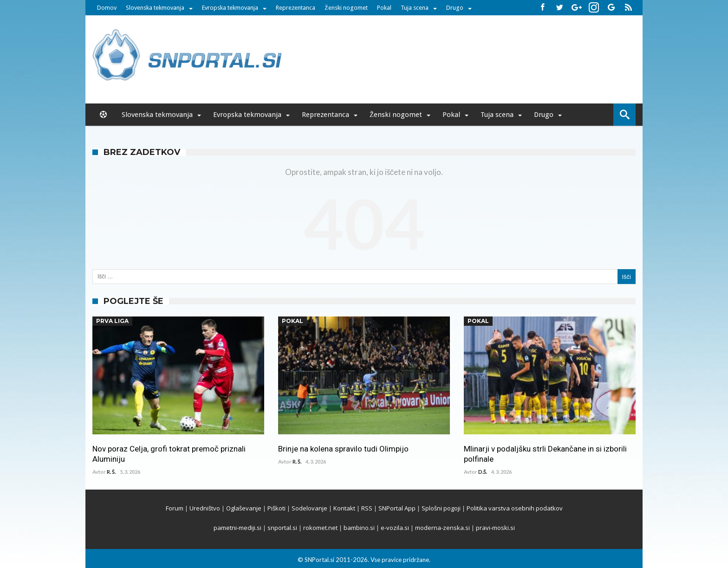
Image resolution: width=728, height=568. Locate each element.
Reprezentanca (296, 8)
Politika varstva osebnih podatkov (515, 508)
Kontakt (344, 508)
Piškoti (276, 508)
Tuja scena (415, 8)
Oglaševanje (244, 508)
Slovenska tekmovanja (155, 8)
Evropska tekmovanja (230, 8)
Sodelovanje (309, 508)
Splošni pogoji (441, 508)
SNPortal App (397, 508)
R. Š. (111, 472)
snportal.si (282, 528)
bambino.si (359, 528)
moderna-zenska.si (442, 528)
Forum (175, 508)
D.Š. (483, 472)
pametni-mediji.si (237, 528)
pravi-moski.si (495, 528)
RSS (367, 508)
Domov (107, 8)
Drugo (455, 8)
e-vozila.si (395, 528)
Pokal (384, 8)
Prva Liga (112, 321)
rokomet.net (320, 528)
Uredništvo (205, 508)
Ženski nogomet (346, 8)
